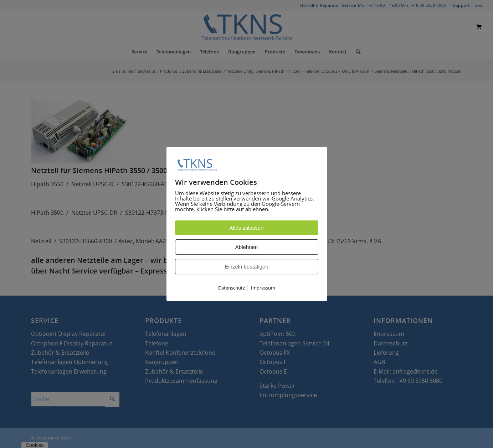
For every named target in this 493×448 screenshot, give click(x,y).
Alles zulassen (247, 228)
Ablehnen (246, 247)
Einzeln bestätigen (246, 267)
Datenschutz (232, 288)
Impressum (263, 288)
